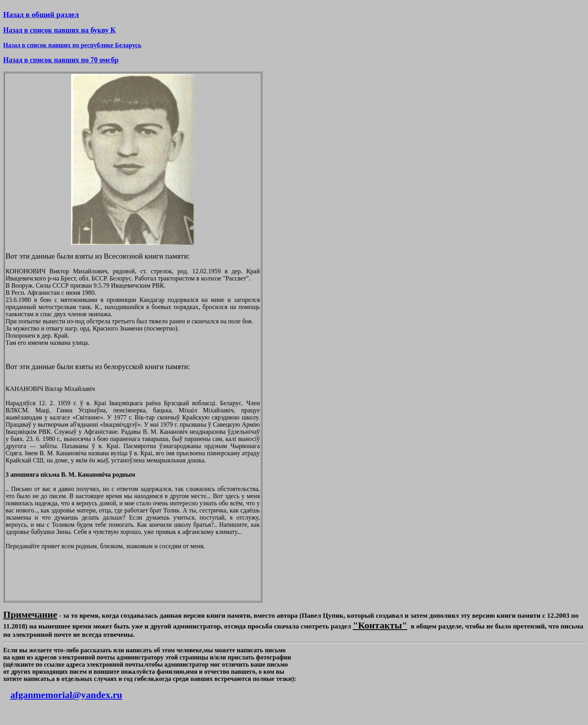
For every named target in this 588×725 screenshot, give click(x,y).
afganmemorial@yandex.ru (66, 695)
